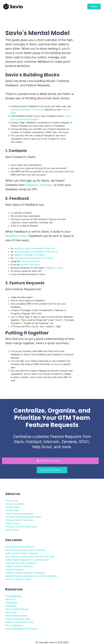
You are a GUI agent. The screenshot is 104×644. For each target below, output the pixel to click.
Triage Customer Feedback (19, 566)
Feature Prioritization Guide (19, 622)
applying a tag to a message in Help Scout (36, 252)
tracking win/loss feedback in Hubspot (34, 258)
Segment (32, 185)
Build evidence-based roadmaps (22, 553)
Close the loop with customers (21, 563)
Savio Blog (11, 612)
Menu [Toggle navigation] (94, 6)
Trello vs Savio (13, 523)
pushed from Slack (30, 265)
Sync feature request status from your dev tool (30, 557)
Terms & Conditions (15, 504)
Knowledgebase (13, 596)
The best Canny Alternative (19, 520)
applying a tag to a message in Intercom (34, 248)
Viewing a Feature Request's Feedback (25, 573)
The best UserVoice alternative (21, 527)
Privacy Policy (13, 507)
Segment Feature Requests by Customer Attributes (31, 576)
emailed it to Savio (54, 268)
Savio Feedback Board (17, 609)
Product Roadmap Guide (18, 619)
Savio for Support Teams (18, 579)
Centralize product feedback (20, 547)
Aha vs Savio (12, 530)
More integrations (14, 625)
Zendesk (26, 110)
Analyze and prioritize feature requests (25, 550)
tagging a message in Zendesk (29, 255)
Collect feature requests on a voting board (27, 560)
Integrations (11, 603)
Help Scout (37, 110)
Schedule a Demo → (50, 461)
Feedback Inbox (16, 236)
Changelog (11, 606)
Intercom (15, 110)
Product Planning (14, 569)
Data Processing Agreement (20, 514)
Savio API (10, 599)
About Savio (12, 501)
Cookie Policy (12, 510)
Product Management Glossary (21, 629)
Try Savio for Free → (52, 470)
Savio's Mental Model (16, 616)
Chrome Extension (30, 261)
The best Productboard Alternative (23, 517)
